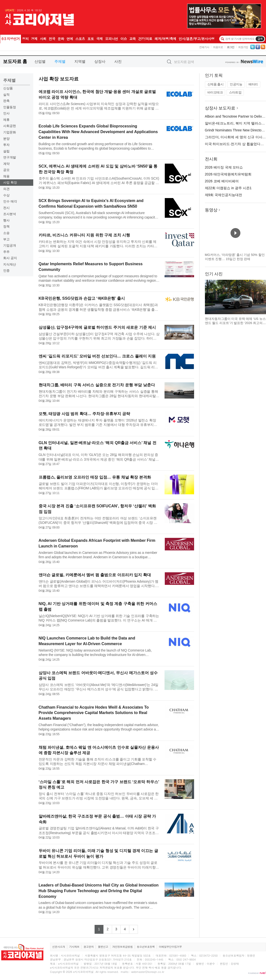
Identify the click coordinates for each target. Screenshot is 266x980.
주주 (6, 252)
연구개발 (10, 157)
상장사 (100, 61)
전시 (6, 208)
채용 (6, 176)
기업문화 (10, 132)
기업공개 (10, 245)
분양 (6, 139)
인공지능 (236, 84)
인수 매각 (10, 201)
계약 (6, 164)
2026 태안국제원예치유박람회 (228, 174)
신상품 (8, 88)
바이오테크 (215, 92)
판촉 (6, 101)
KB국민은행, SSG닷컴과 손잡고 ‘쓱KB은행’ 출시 (82, 298)
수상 (6, 195)
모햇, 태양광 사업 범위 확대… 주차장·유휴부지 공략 (84, 414)
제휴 (6, 120)
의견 (6, 189)
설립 (6, 151)
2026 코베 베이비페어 (222, 181)
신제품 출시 (216, 84)
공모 (6, 170)
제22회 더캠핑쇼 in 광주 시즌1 (228, 188)
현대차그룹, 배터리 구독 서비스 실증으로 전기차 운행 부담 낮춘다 (97, 385)
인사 (6, 113)
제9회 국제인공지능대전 (224, 195)
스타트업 (235, 92)
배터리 (253, 84)
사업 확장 (10, 182)
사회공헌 (10, 126)
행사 (6, 220)
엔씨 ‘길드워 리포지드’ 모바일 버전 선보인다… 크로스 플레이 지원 (97, 356)
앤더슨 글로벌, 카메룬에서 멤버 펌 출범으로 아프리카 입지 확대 (95, 575)
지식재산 (10, 264)
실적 (6, 95)
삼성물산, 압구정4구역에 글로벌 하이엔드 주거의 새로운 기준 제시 (97, 327)
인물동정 (10, 107)
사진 (118, 61)
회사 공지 (10, 258)
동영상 (211, 210)
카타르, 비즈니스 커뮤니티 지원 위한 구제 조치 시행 (84, 235)
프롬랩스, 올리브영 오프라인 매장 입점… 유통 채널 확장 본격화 (95, 477)
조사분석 (10, 214)
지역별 (80, 61)
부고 (6, 239)
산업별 (40, 61)
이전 (209, 297)
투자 (6, 145)
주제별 (60, 61)
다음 (262, 297)
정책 (6, 226)
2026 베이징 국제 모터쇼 (224, 167)
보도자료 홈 (15, 61)
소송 (6, 233)
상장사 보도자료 (220, 108)
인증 (6, 271)
